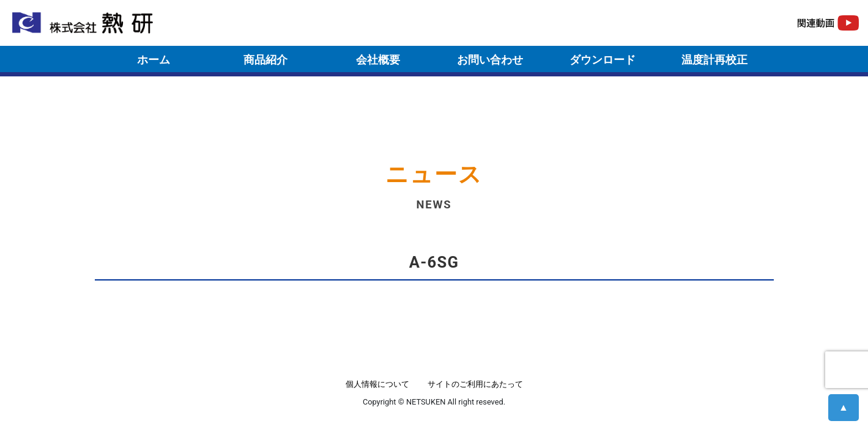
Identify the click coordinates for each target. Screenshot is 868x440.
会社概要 (378, 60)
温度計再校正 (714, 60)
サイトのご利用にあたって (475, 384)
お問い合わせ (490, 60)
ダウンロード (603, 60)
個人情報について (377, 384)
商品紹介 (265, 60)
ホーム (154, 60)
